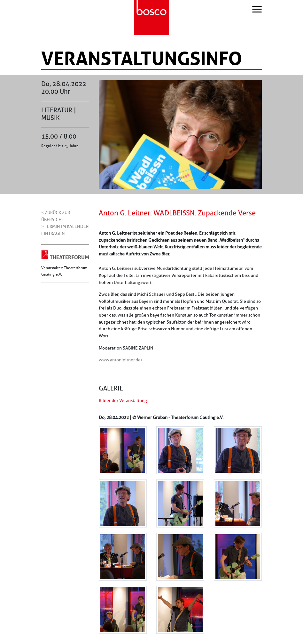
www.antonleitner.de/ (121, 360)
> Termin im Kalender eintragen (65, 230)
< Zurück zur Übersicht (56, 216)
